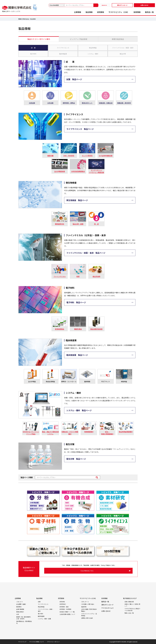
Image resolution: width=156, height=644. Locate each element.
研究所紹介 (63, 604)
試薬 (39, 602)
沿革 (18, 614)
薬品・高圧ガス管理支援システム (50, 433)
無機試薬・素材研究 (124, 103)
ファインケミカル (60, 276)
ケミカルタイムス (107, 608)
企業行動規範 (20, 609)
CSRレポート (85, 602)
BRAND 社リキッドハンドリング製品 (31, 433)
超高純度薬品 (60, 329)
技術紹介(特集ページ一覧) (67, 612)
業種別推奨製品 (118, 39)
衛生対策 (123, 54)
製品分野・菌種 (78, 224)
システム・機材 (93, 54)
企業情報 (78, 12)
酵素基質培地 (60, 224)
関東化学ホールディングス (11, 11)
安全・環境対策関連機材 (107, 433)
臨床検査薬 (63, 54)
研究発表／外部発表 (65, 609)
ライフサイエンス (63, 48)
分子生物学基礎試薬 (106, 156)
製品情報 (89, 12)
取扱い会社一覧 (129, 613)
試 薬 (33, 48)
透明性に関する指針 (87, 618)
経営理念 (19, 607)
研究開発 (101, 12)
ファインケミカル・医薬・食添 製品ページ (86, 253)
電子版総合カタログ (130, 598)
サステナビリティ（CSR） (119, 12)
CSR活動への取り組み (88, 604)
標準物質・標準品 (69, 103)
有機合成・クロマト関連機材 (70, 433)
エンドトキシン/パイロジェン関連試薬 (96, 171)
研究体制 (62, 602)
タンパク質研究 (87, 156)
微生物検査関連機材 (126, 432)
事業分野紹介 (20, 612)
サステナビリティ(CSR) (88, 598)
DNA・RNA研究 (69, 156)
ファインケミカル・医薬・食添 (123, 48)
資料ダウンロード (122, 5)
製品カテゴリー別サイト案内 (39, 39)
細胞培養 (50, 156)
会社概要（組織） (21, 604)
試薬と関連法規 (129, 602)
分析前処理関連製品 (78, 171)
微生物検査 (93, 48)
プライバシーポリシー (54, 642)
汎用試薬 (32, 103)
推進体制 (84, 607)
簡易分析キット (87, 103)
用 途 (96, 224)
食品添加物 (96, 276)
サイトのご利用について (37, 642)
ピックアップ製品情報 (79, 39)
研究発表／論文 (64, 607)
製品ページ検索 (27, 477)
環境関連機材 (89, 432)
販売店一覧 (149, 12)
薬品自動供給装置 (96, 329)
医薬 (78, 276)
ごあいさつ (19, 602)
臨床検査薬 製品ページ (77, 355)
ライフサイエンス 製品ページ (80, 129)
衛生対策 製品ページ (76, 459)
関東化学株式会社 (24, 19)
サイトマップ (22, 642)
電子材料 (33, 54)
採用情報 (137, 12)
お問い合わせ (144, 5)
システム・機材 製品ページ (79, 410)
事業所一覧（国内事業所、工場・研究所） (24, 618)
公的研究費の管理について (67, 614)
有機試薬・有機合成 (106, 103)
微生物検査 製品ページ (77, 200)
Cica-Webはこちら (87, 571)
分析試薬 (50, 103)
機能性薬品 (78, 329)
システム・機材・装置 (44, 619)
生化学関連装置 (60, 171)
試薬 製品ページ (74, 79)
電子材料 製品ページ (76, 302)
